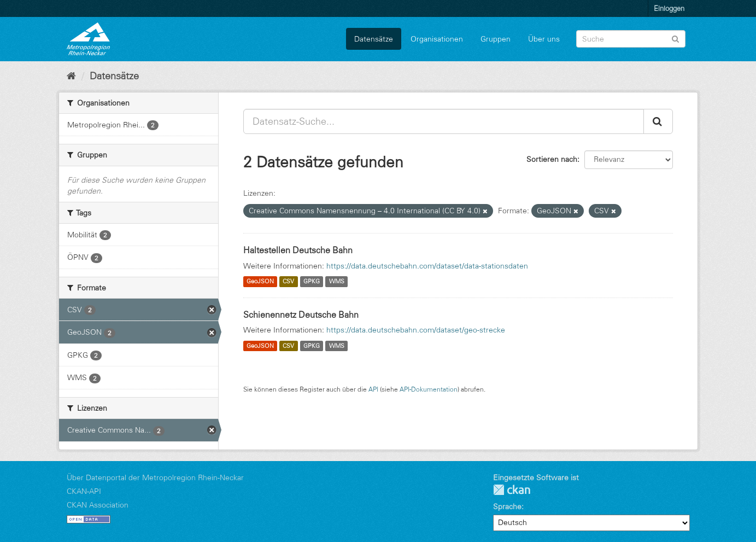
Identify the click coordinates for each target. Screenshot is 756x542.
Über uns (544, 39)
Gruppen (496, 39)
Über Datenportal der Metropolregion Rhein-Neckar (155, 477)
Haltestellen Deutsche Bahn (298, 250)
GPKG (312, 282)
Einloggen (669, 8)
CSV (288, 282)
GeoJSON (260, 282)
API (373, 389)
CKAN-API (84, 491)
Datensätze (374, 39)
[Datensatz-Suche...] (444, 121)
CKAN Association (98, 505)
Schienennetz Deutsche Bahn (301, 314)
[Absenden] (675, 38)
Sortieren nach (552, 159)
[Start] (71, 76)
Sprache (507, 506)
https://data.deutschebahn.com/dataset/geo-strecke (416, 330)
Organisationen (437, 39)
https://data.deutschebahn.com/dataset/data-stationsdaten (427, 266)
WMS (337, 282)
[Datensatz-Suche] (631, 39)
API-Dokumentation (429, 389)
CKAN (512, 490)
